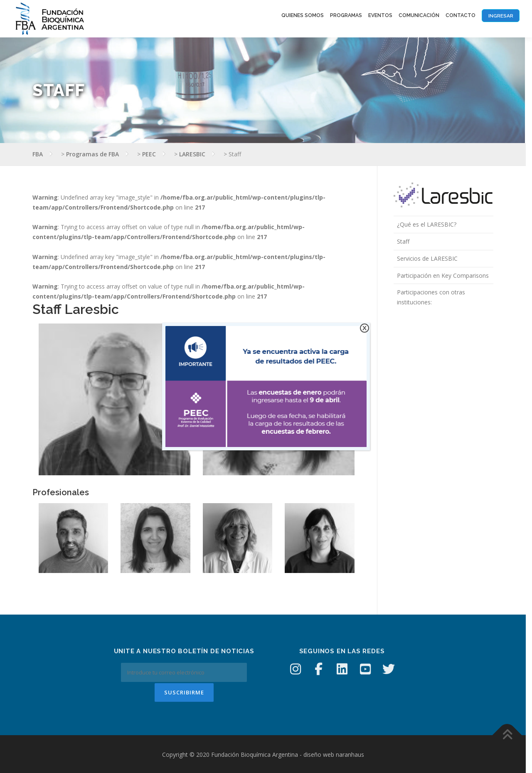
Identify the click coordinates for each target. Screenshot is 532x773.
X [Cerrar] (365, 328)
